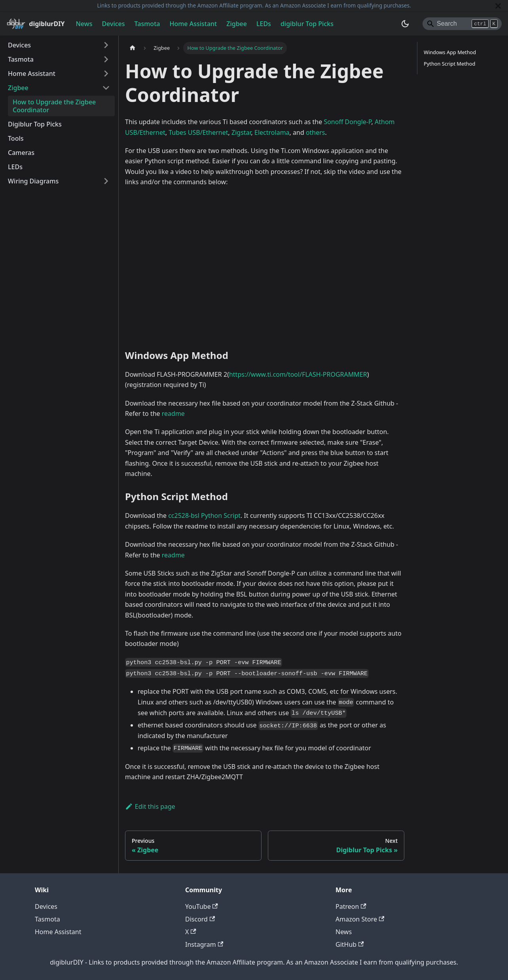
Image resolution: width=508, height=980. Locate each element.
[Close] (498, 6)
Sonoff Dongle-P (347, 122)
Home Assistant (193, 24)
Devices (113, 24)
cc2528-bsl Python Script (204, 515)
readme (173, 414)
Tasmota (147, 24)
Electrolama (272, 132)
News (84, 24)
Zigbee (237, 24)
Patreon (351, 906)
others (316, 132)
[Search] (462, 24)
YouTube (202, 906)
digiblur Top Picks (307, 24)
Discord (200, 919)
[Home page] (133, 48)
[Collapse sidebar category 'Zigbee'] (106, 88)
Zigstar (241, 132)
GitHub (350, 944)
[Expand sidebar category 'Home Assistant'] (106, 74)
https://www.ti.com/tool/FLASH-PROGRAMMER (298, 374)
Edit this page (150, 806)
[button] (59, 181)
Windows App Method (450, 52)
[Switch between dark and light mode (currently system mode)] (405, 24)
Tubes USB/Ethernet (198, 132)
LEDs (264, 24)
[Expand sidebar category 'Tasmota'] (106, 59)
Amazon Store (360, 919)
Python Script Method (449, 64)
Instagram (204, 944)
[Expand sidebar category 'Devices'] (106, 45)
